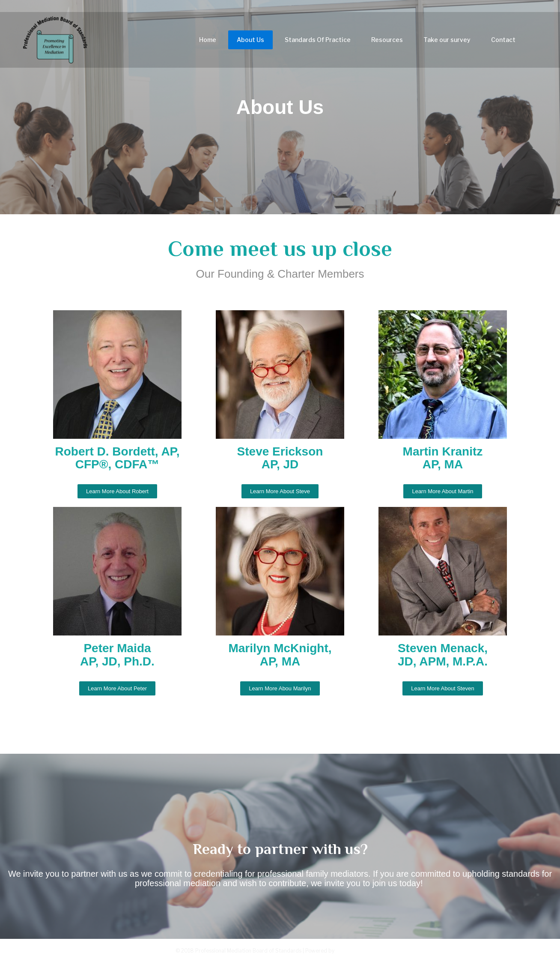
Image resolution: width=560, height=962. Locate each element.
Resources (387, 42)
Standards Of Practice (318, 42)
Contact (503, 42)
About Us (250, 42)
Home (208, 42)
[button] (117, 491)
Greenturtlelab (360, 950)
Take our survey (447, 42)
